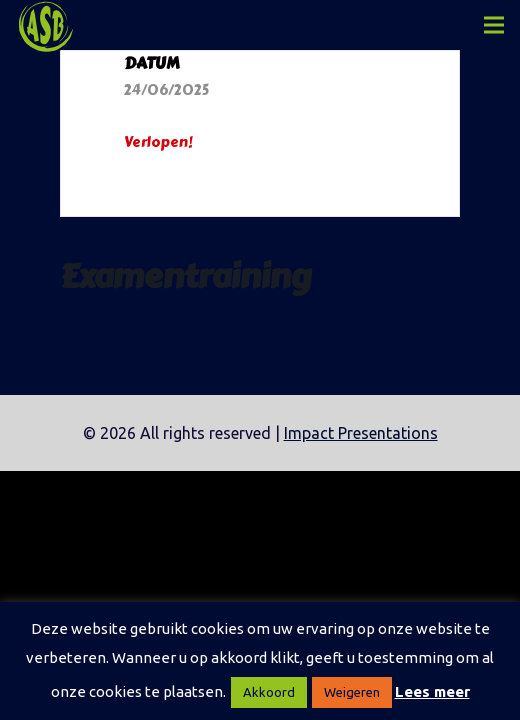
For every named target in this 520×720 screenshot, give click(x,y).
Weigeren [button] (352, 692)
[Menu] (494, 25)
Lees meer (432, 691)
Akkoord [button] (269, 692)
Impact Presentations (361, 433)
